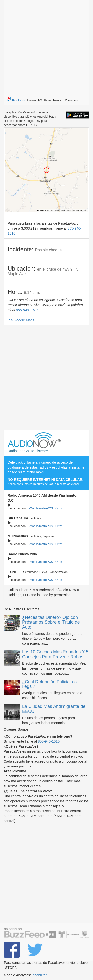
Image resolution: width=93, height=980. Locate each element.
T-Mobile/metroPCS (40, 508)
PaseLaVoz (19, 100)
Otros (59, 508)
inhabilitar (39, 975)
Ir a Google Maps (21, 320)
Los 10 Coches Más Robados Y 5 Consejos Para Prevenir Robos (55, 654)
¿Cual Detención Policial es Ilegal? (49, 684)
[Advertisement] (46, 47)
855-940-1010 (27, 310)
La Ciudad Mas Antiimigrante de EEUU (54, 709)
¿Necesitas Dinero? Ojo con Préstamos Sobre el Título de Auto (51, 622)
